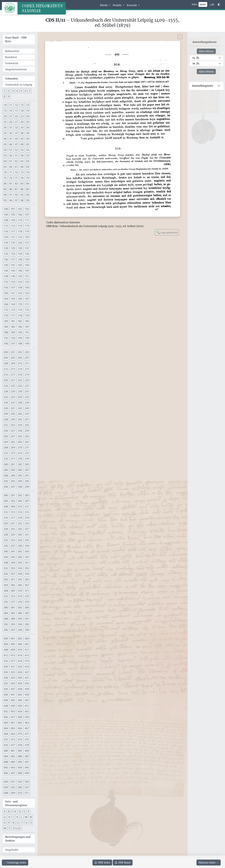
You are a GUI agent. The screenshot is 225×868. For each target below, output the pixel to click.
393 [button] (13, 624)
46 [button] (11, 144)
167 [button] (27, 299)
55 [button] (5, 155)
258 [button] (20, 431)
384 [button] (6, 613)
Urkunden (11, 79)
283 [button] (27, 464)
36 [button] (11, 133)
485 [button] (13, 756)
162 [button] (20, 293)
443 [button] (27, 695)
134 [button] (20, 254)
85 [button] (5, 189)
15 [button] (5, 111)
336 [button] (6, 546)
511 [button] (27, 793)
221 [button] (13, 380)
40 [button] (5, 139)
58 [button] (22, 155)
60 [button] (5, 161)
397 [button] (13, 630)
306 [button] (20, 501)
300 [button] (6, 495)
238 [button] (20, 403)
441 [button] (13, 695)
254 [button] (20, 425)
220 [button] (6, 380)
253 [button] (13, 425)
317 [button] (13, 518)
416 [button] (6, 661)
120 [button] (6, 237)
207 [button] (27, 358)
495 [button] (27, 768)
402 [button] (20, 638)
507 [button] (27, 787)
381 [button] (13, 607)
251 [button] (27, 419)
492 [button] (6, 768)
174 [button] (20, 310)
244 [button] (6, 414)
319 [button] (27, 518)
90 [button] (5, 195)
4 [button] (17, 91)
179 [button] (27, 316)
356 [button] (6, 574)
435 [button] (27, 683)
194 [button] (20, 338)
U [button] (27, 823)
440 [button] (6, 695)
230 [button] (20, 391)
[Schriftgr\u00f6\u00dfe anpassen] (212, 5)
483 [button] (27, 751)
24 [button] (28, 116)
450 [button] (20, 706)
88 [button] (22, 189)
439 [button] (27, 689)
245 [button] (13, 414)
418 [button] (20, 661)
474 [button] (20, 739)
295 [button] (27, 481)
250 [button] (20, 419)
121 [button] (13, 237)
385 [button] (13, 613)
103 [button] (27, 209)
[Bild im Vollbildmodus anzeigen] (180, 37)
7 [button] (30, 91)
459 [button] (27, 717)
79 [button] (28, 178)
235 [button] (27, 397)
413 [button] (13, 655)
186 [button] (20, 327)
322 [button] (20, 523)
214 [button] (20, 369)
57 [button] (16, 155)
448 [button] (6, 706)
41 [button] (11, 139)
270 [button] (20, 447)
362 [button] (20, 579)
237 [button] (13, 403)
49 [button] (28, 144)
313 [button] (13, 512)
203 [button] (27, 352)
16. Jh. (196, 63)
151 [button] (27, 276)
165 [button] (13, 299)
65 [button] (5, 167)
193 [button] (13, 338)
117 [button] (13, 231)
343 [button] (27, 551)
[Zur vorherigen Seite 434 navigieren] (15, 863)
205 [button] (13, 358)
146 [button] (20, 271)
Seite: (195, 4)
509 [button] (13, 793)
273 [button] (13, 453)
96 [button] (11, 200)
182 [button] (20, 321)
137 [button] (13, 259)
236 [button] (6, 403)
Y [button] (10, 828)
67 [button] (16, 167)
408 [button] (6, 650)
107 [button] (27, 215)
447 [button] (27, 700)
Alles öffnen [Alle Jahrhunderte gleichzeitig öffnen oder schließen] (206, 51)
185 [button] (13, 327)
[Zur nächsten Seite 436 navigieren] (209, 863)
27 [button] (16, 122)
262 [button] (20, 436)
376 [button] (6, 602)
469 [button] (13, 734)
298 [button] (20, 487)
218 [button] (20, 375)
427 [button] (27, 672)
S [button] (18, 823)
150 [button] (20, 276)
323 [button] (27, 523)
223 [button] (27, 380)
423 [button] (27, 667)
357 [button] (13, 574)
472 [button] (6, 739)
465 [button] (13, 728)
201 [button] (13, 352)
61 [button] (11, 161)
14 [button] (28, 105)
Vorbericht (12, 63)
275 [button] (27, 453)
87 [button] (16, 189)
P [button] (9, 823)
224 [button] (6, 386)
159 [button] (27, 287)
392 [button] (6, 624)
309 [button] (13, 507)
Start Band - (16, 39)
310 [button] (20, 507)
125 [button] (13, 243)
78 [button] (22, 178)
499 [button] (27, 773)
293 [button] (13, 481)
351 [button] (27, 563)
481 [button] (13, 751)
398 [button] (20, 630)
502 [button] (20, 782)
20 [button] (5, 116)
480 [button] (6, 751)
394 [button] (20, 624)
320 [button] (6, 523)
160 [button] (6, 293)
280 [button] (6, 464)
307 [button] (27, 501)
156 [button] (6, 287)
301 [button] (13, 495)
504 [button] (6, 787)
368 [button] (6, 591)
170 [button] (20, 304)
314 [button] (20, 512)
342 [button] (20, 551)
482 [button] (20, 751)
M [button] (26, 817)
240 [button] (6, 408)
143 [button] (27, 265)
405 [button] (13, 644)
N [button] (31, 817)
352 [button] (6, 568)
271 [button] (27, 447)
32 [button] (16, 127)
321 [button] (13, 523)
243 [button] (27, 408)
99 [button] (28, 200)
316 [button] (6, 518)
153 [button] (13, 282)
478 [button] (20, 745)
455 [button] (27, 711)
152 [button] (6, 282)
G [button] (5, 817)
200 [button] (6, 352)
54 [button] (28, 150)
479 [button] (27, 745)
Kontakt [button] (132, 5)
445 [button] (13, 700)
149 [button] (13, 276)
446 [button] (20, 700)
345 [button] (13, 557)
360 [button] (6, 579)
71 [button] (11, 172)
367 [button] (27, 585)
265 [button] (13, 442)
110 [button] (20, 220)
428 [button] (6, 678)
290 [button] (20, 476)
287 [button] (27, 470)
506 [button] (20, 787)
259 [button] (27, 431)
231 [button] (27, 391)
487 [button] (27, 756)
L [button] (22, 817)
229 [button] (13, 391)
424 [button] (6, 672)
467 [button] (27, 728)
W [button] (5, 828)
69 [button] (28, 167)
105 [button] (13, 215)
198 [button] (20, 344)
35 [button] (5, 133)
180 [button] (6, 321)
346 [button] (20, 557)
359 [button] (27, 574)
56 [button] (11, 155)
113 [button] (13, 226)
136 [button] (6, 259)
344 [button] (6, 557)
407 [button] (27, 644)
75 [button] (5, 178)
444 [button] (6, 700)
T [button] (22, 823)
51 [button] (11, 150)
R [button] (14, 823)
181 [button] (13, 321)
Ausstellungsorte (203, 86)
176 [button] (6, 316)
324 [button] (6, 529)
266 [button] (20, 442)
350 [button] (20, 563)
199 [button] (27, 344)
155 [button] (27, 282)
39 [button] (28, 133)
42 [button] (16, 139)
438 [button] (20, 689)
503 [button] (27, 782)
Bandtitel (11, 57)
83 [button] (22, 184)
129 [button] (13, 248)
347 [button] (27, 557)
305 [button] (13, 501)
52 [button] (16, 150)
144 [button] (6, 271)
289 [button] (13, 476)
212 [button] (6, 369)
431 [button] (27, 678)
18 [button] (22, 111)
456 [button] (6, 717)
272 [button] (6, 453)
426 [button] (20, 672)
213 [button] (13, 369)
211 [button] (27, 363)
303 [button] (27, 495)
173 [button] (13, 310)
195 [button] (27, 338)
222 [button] (20, 380)
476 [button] (6, 745)
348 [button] (6, 563)
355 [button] (27, 568)
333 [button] (13, 540)
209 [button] (13, 363)
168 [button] (6, 304)
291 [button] (27, 476)
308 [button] (6, 507)
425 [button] (13, 672)
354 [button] (20, 568)
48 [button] (22, 144)
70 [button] (5, 172)
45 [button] (5, 144)
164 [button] (6, 299)
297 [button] (13, 487)
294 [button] (20, 481)
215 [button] (27, 369)
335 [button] (27, 540)
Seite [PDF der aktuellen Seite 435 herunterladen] (102, 863)
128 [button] (6, 248)
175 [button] (27, 310)
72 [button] (16, 172)
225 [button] (13, 386)
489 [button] (13, 762)
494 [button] (20, 768)
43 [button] (22, 139)
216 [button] (6, 375)
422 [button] (20, 667)
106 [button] (20, 215)
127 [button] (27, 243)
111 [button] (27, 220)
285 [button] (13, 470)
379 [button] (27, 602)
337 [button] (13, 546)
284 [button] (6, 470)
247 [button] (27, 414)
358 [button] (20, 574)
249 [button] (13, 419)
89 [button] (28, 189)
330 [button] (20, 535)
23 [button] (22, 116)
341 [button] (13, 551)
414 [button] (20, 655)
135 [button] (27, 254)
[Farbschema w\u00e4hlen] (219, 5)
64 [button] (28, 161)
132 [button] (6, 254)
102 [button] (20, 209)
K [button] (17, 817)
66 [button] (11, 167)
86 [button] (11, 189)
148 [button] (6, 276)
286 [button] (20, 470)
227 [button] (27, 386)
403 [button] (27, 638)
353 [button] (13, 568)
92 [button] (16, 195)
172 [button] (6, 310)
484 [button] (6, 756)
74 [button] (28, 172)
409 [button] (13, 650)
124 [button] (6, 243)
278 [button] (20, 459)
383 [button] (27, 607)
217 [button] (13, 375)
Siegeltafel (12, 850)
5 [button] (21, 91)
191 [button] (27, 332)
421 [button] (13, 667)
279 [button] (27, 459)
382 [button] (20, 607)
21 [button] (11, 116)
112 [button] (6, 226)
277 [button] (13, 459)
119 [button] (27, 231)
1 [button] (4, 91)
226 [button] (20, 386)
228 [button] (6, 391)
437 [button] (13, 689)
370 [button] (20, 591)
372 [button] (6, 596)
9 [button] (9, 96)
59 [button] (28, 155)
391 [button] (27, 619)
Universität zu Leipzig (19, 85)
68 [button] (22, 167)
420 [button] (6, 667)
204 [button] (6, 358)
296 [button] (6, 487)
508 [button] (6, 793)
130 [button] (20, 248)
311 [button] (27, 507)
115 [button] (27, 226)
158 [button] (20, 287)
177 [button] (13, 316)
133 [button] (13, 254)
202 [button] (20, 352)
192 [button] (6, 338)
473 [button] (13, 739)
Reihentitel (12, 51)
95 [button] (5, 200)
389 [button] (13, 619)
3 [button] (13, 91)
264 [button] (6, 442)
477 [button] (13, 745)
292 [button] (6, 481)
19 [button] (28, 111)
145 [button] (13, 271)
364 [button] (6, 585)
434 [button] (20, 683)
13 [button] (22, 105)
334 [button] (20, 540)
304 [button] (6, 501)
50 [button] (5, 150)
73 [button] (22, 172)
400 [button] (6, 638)
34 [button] (28, 127)
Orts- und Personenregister (16, 803)
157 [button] (13, 287)
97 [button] (16, 200)
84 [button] (28, 184)
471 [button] (27, 734)
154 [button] (20, 282)
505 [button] (13, 787)
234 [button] (20, 397)
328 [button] (6, 535)
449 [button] (13, 706)
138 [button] (20, 259)
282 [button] (20, 464)
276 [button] (6, 459)
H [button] (9, 817)
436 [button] (6, 689)
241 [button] (13, 408)
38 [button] (22, 133)
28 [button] (22, 122)
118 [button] (20, 231)
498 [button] (20, 773)
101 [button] (13, 209)
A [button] (5, 811)
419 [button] (27, 661)
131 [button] (27, 248)
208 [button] (6, 363)
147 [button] (27, 271)
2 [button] (9, 91)
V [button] (31, 823)
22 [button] (16, 116)
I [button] (13, 817)
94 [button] (28, 195)
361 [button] (13, 579)
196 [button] (6, 344)
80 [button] (5, 184)
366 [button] (20, 585)
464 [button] (6, 728)
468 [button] (6, 734)
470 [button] (20, 734)
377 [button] (13, 602)
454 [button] (20, 711)
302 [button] (20, 495)
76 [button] (11, 178)
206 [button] (20, 358)
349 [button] (13, 563)
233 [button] (13, 397)
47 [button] (16, 144)
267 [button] (27, 442)
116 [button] (6, 231)
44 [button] (28, 139)
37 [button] (16, 133)
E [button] (24, 811)
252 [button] (6, 425)
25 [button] (5, 122)
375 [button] (27, 596)
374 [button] (20, 596)
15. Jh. (196, 58)
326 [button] (20, 529)
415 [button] (27, 655)
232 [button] (6, 397)
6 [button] (25, 91)
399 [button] (27, 630)
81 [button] (11, 184)
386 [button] (20, 613)
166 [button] (20, 299)
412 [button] (6, 655)
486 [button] (20, 756)
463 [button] (27, 723)
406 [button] (20, 644)
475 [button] (27, 739)
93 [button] (22, 195)
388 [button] (6, 619)
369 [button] (13, 591)
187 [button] (27, 327)
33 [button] (22, 127)
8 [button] (4, 96)
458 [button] (20, 717)
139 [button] (27, 259)
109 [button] (13, 220)
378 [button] (20, 602)
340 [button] (6, 551)
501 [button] (13, 782)
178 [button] (20, 316)
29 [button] (28, 122)
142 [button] (20, 265)
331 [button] (27, 535)
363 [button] (27, 579)
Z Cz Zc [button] (17, 828)
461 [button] (13, 723)
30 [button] (5, 127)
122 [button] (20, 237)
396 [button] (6, 630)
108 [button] (6, 220)
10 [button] (5, 105)
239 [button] (27, 403)
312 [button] (6, 512)
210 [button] (20, 363)
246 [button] (20, 414)
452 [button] (6, 711)
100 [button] (6, 209)
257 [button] (13, 431)
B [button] (9, 811)
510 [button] (20, 793)
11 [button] (11, 105)
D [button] (20, 811)
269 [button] (13, 447)
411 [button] (27, 650)
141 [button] (13, 265)
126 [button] (20, 243)
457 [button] (13, 717)
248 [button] (6, 419)
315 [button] (27, 512)
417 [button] (13, 661)
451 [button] (27, 706)
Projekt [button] (118, 5)
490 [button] (20, 762)
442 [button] (20, 695)
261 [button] (13, 436)
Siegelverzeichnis (16, 69)
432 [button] (6, 683)
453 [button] (13, 711)
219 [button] (27, 375)
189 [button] (13, 332)
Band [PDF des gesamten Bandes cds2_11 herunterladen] (123, 863)
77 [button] (16, 178)
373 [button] (13, 596)
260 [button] (6, 436)
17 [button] (16, 111)
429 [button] (13, 678)
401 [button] (13, 638)
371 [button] (27, 591)
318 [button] (20, 518)
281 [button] (13, 464)
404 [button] (6, 644)
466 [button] (20, 728)
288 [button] (6, 476)
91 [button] (11, 195)
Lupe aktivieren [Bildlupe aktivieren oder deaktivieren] (167, 232)
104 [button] (6, 215)
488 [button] (6, 762)
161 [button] (13, 293)
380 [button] (6, 607)
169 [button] (13, 304)
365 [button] (13, 585)
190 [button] (20, 332)
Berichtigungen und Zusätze (18, 839)
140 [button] (6, 265)
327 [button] (27, 529)
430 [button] (20, 678)
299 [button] (27, 487)
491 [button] (27, 762)
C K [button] (14, 811)
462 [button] (20, 723)
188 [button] (6, 332)
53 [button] (22, 150)
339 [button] (27, 546)
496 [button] (6, 773)
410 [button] (20, 650)
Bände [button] (104, 5)
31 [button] (11, 127)
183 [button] (27, 321)
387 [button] (27, 613)
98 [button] (22, 200)
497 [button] (13, 773)
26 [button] (11, 122)
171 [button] (27, 304)
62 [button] (16, 161)
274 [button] (20, 453)
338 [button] (20, 546)
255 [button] (27, 425)
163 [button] (27, 293)
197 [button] (13, 344)
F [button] (29, 811)
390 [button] (20, 619)
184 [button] (6, 327)
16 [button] (11, 111)
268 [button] (6, 447)
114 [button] (20, 226)
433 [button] (13, 683)
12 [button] (16, 105)
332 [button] (6, 540)
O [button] (5, 823)
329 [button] (13, 535)
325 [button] (13, 529)
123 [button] (27, 237)
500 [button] (6, 782)
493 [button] (13, 768)
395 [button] (27, 624)
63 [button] (22, 161)
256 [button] (6, 431)
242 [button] (20, 408)
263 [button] (27, 436)
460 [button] (6, 723)
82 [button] (16, 184)
